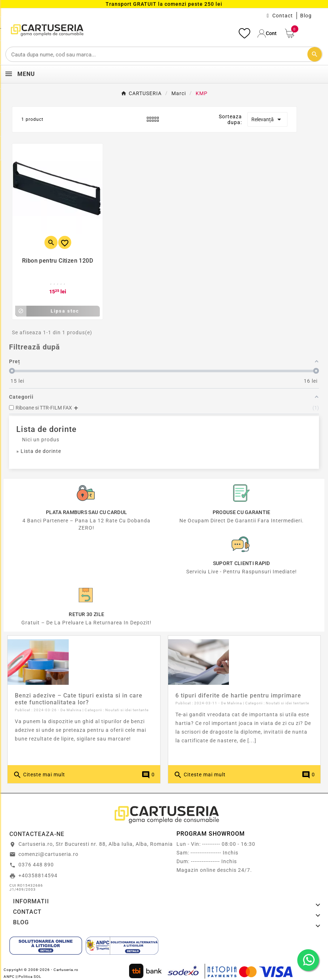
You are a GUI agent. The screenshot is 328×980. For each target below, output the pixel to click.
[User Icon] (268, 33)
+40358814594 (38, 875)
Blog (306, 16)
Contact (283, 16)
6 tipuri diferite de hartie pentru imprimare (238, 695)
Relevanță (267, 119)
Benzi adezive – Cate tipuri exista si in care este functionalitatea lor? (79, 699)
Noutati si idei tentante (127, 710)
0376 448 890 (36, 865)
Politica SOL (30, 977)
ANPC (9, 977)
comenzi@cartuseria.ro (48, 854)
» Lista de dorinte (39, 451)
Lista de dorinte (46, 429)
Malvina (74, 710)
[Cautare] (164, 54)
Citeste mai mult (39, 775)
